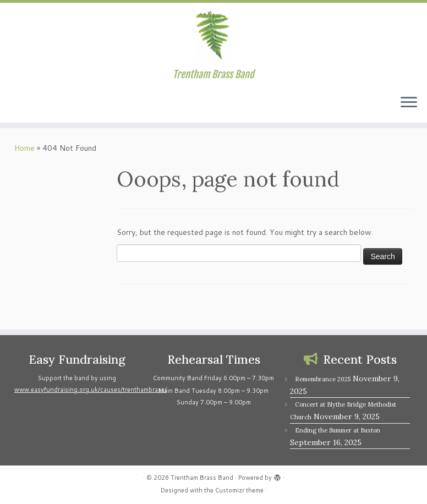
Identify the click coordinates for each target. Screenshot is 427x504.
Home (24, 148)
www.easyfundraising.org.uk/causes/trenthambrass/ (91, 390)
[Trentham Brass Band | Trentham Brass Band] (214, 36)
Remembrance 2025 (323, 379)
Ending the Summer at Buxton (338, 430)
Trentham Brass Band (202, 478)
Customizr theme (239, 490)
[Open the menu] (409, 103)
